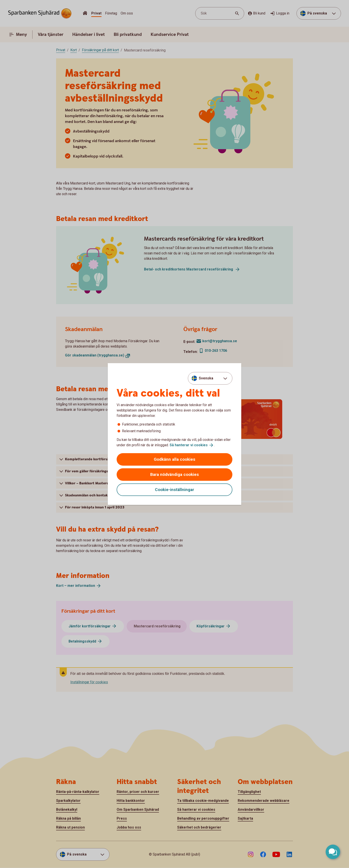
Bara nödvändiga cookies (174, 474)
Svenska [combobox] (206, 378)
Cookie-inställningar (174, 490)
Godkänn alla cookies (174, 459)
